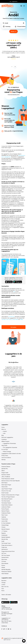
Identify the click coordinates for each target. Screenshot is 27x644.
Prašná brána (5, 519)
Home (3, 427)
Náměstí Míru (5, 469)
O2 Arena (4, 561)
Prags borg (4, 547)
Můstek (3, 567)
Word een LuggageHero (7, 437)
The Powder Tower (6, 543)
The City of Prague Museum (8, 497)
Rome (3, 591)
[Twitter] (4, 629)
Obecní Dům (5, 487)
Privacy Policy (5, 455)
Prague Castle (5, 473)
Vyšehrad (4, 517)
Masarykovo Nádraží (6, 571)
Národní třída (5, 539)
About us (4, 429)
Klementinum (5, 549)
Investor (5, 431)
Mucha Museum (5, 509)
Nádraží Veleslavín (6, 537)
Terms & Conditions (6, 458)
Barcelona (4, 580)
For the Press (5, 449)
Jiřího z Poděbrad (6, 477)
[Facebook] (2, 629)
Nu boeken (13, 327)
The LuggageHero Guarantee (10, 447)
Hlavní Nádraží (5, 574)
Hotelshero (4, 439)
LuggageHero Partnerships (9, 443)
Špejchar (4, 533)
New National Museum (7, 499)
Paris (3, 589)
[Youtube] (8, 629)
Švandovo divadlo (6, 475)
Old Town (4, 553)
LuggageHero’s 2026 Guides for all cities (11, 453)
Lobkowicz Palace (6, 507)
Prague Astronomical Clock (8, 551)
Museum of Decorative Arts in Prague (10, 495)
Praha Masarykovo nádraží (8, 479)
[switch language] (21, 6)
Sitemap (3, 460)
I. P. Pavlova (4, 531)
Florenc (3, 565)
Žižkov (3, 471)
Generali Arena (5, 557)
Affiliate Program (5, 441)
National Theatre (5, 511)
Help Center (4, 445)
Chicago (4, 583)
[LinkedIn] (11, 629)
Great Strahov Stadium (7, 505)
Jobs (4, 433)
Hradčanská (4, 535)
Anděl (3, 541)
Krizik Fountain (5, 493)
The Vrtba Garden (6, 501)
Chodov (3, 527)
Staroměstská (5, 563)
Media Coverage (7, 451)
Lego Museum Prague (7, 489)
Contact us (4, 626)
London (3, 585)
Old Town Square (6, 555)
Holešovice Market (6, 513)
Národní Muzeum (6, 529)
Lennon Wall (4, 521)
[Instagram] (6, 629)
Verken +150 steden (6, 595)
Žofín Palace (4, 483)
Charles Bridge (5, 525)
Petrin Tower (5, 515)
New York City (5, 587)
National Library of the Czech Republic (11, 481)
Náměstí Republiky (6, 569)
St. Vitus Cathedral (6, 523)
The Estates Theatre (6, 503)
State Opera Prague (6, 485)
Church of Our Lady (6, 491)
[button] (24, 641)
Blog (3, 435)
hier (14, 291)
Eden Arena (4, 559)
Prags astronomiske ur (7, 545)
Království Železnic (6, 467)
